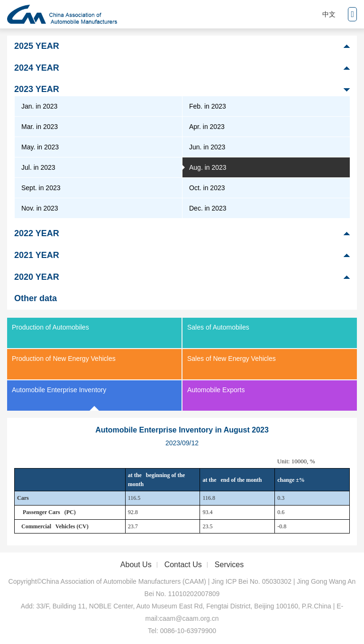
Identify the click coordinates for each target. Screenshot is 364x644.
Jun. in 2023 (207, 147)
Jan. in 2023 (39, 106)
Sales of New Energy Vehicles (232, 359)
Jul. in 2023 (38, 167)
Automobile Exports (216, 390)
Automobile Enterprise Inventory (59, 390)
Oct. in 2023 (207, 188)
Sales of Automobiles (218, 327)
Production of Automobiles (50, 327)
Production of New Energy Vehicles (64, 359)
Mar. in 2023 (40, 127)
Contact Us (183, 565)
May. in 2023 (40, 147)
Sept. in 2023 (41, 188)
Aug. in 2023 (208, 167)
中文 (329, 14)
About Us (136, 565)
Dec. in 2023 (208, 208)
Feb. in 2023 (208, 106)
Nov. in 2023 (40, 208)
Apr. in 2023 (207, 127)
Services (229, 565)
